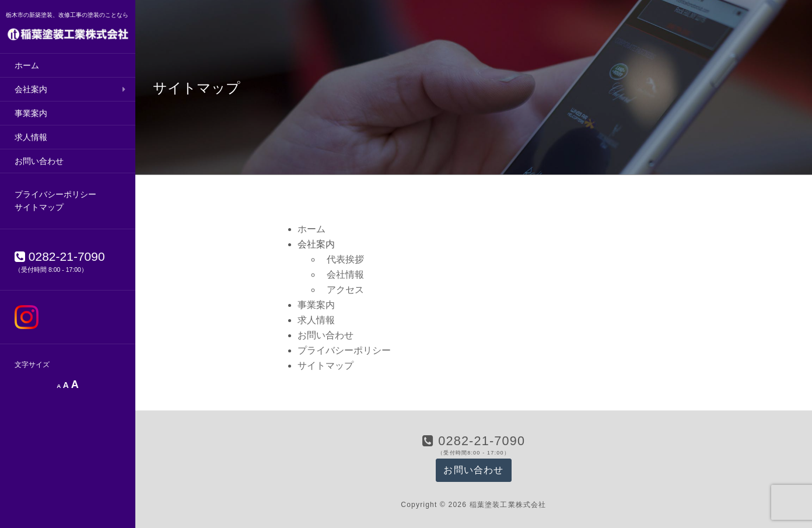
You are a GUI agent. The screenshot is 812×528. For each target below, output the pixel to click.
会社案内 (31, 89)
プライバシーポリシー (55, 194)
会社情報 (345, 275)
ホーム (27, 65)
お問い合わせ (39, 161)
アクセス (345, 290)
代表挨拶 (345, 259)
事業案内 (31, 113)
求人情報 (31, 137)
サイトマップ (39, 207)
